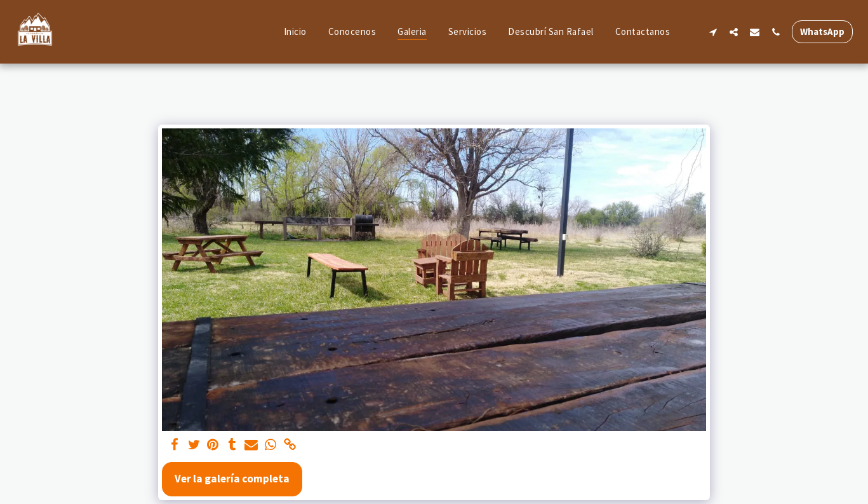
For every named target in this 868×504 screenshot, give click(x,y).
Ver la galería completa (232, 479)
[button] (713, 32)
